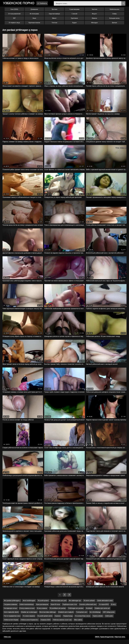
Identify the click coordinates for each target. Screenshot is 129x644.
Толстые (54, 24)
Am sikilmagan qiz (75, 605)
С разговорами (74, 11)
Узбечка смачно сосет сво (62, 624)
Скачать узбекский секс (88, 609)
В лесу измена (42, 613)
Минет (54, 19)
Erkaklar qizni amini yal (102, 613)
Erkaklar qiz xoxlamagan (29, 616)
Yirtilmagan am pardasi (76, 613)
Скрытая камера (54, 15)
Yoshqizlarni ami (82, 616)
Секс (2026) (14, 11)
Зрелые (114, 24)
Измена (94, 19)
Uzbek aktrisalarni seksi (105, 605)
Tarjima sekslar (98, 620)
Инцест (94, 15)
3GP (14, 19)
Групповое (74, 19)
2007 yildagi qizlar (109, 616)
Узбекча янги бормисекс (29, 624)
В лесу (113, 609)
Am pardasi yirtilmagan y (12, 605)
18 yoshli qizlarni (43, 605)
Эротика (54, 11)
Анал (34, 19)
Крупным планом (34, 24)
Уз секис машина (29, 620)
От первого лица (14, 24)
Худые (74, 24)
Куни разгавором (42, 609)
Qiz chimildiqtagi (95, 616)
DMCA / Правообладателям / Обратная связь (110, 641)
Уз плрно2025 (104, 609)
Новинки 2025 (46, 624)
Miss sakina (78, 624)
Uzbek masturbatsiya (27, 609)
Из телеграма (34, 15)
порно (20, 4)
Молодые (94, 24)
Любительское (114, 11)
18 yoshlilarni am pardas (58, 613)
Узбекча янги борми (11, 624)
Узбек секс (7, 641)
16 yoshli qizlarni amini (45, 620)
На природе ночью (11, 613)
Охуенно (58, 620)
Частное (94, 11)
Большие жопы (114, 19)
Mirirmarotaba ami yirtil (59, 605)
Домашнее (34, 11)
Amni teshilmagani (29, 605)
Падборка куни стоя (70, 609)
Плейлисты (46, 3)
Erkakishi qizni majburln (66, 616)
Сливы (114, 15)
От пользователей (14, 15)
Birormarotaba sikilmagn (48, 616)
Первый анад (68, 620)
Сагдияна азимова (11, 609)
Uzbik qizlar (109, 620)
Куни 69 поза (55, 609)
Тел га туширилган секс (12, 620)
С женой (74, 15)
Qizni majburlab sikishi (11, 616)
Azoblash (89, 613)
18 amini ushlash (89, 605)
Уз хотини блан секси (83, 620)
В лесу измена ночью (27, 613)
